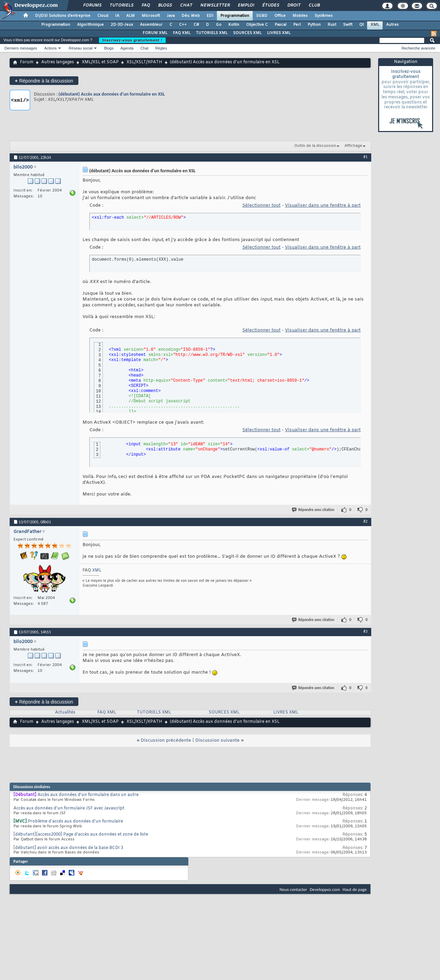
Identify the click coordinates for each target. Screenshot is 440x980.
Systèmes (324, 16)
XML (375, 25)
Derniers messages (21, 48)
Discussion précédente (166, 741)
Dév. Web (191, 16)
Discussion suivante (217, 741)
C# (196, 25)
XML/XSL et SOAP (100, 62)
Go (219, 25)
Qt (361, 25)
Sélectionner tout (261, 205)
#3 (365, 631)
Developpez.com (325, 889)
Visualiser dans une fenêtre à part (323, 205)
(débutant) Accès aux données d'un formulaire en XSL (112, 94)
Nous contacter (293, 889)
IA (117, 16)
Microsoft (151, 16)
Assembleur (151, 25)
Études (270, 6)
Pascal (280, 25)
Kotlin (234, 25)
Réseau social (81, 48)
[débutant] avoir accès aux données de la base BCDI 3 (68, 848)
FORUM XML (155, 33)
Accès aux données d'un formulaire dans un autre (88, 795)
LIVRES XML (279, 33)
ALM (130, 16)
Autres (392, 25)
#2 (365, 521)
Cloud (103, 16)
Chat (186, 6)
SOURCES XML (247, 33)
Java (171, 16)
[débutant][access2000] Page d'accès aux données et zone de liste (81, 835)
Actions (51, 48)
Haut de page (355, 889)
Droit (294, 6)
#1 (365, 157)
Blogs (165, 6)
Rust (332, 25)
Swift (348, 25)
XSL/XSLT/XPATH (144, 62)
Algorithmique (90, 25)
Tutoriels (121, 6)
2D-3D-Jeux (122, 25)
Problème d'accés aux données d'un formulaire (75, 821)
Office (280, 16)
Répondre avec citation (313, 510)
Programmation (235, 16)
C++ (183, 25)
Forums (92, 6)
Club (314, 6)
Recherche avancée (418, 48)
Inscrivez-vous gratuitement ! (132, 40)
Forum (27, 62)
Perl (297, 25)
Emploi (246, 6)
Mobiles (300, 16)
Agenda (127, 48)
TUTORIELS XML (212, 33)
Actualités (65, 712)
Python (314, 25)
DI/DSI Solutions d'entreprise (63, 16)
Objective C (257, 25)
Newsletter (215, 6)
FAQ (145, 6)
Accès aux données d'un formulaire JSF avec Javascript (69, 808)
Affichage (353, 146)
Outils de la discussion (315, 146)
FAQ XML (182, 33)
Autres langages (58, 62)
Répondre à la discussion (44, 81)
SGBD (262, 16)
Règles (161, 48)
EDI (210, 16)
